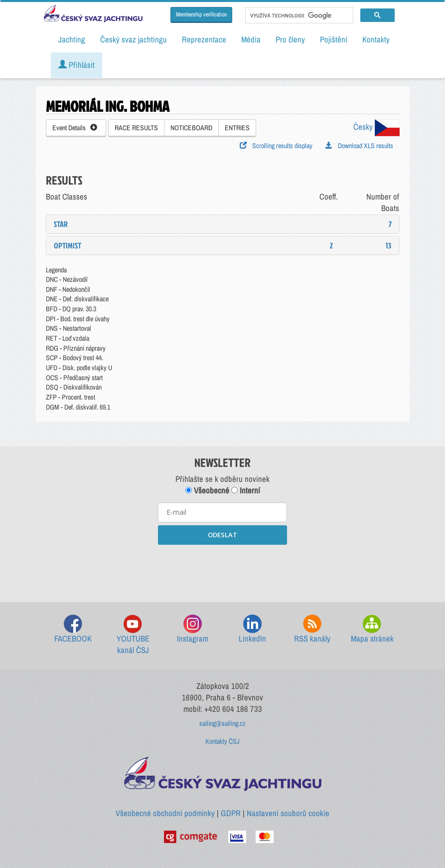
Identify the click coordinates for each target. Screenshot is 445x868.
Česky (376, 127)
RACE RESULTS (136, 128)
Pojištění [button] (334, 39)
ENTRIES (237, 128)
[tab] (223, 224)
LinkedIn (252, 629)
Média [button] (251, 39)
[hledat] (298, 15)
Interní (246, 490)
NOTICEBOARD (191, 128)
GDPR (231, 813)
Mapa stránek (372, 629)
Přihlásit (76, 65)
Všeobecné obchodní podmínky (165, 813)
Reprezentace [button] (204, 39)
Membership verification (201, 14)
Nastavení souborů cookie (288, 813)
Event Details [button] (75, 128)
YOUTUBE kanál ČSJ (133, 635)
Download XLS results (359, 146)
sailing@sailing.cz (222, 723)
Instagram (193, 629)
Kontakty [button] (376, 39)
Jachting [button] (72, 39)
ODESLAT (222, 535)
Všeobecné (207, 490)
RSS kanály (312, 629)
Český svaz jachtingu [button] (134, 39)
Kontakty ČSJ (222, 741)
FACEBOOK (73, 629)
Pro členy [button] (290, 39)
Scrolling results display (276, 146)
